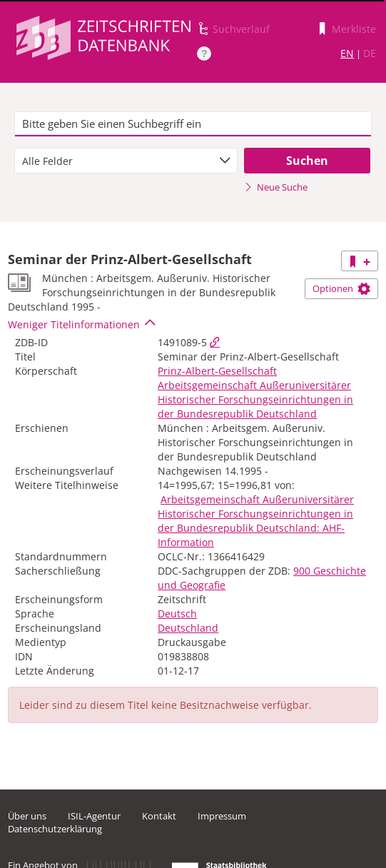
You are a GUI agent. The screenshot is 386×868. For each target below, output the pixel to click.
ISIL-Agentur (94, 816)
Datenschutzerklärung (55, 829)
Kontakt (159, 816)
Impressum (222, 816)
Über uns (27, 816)
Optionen (341, 288)
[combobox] (126, 161)
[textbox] (193, 124)
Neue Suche (276, 187)
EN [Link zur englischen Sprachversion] (347, 53)
